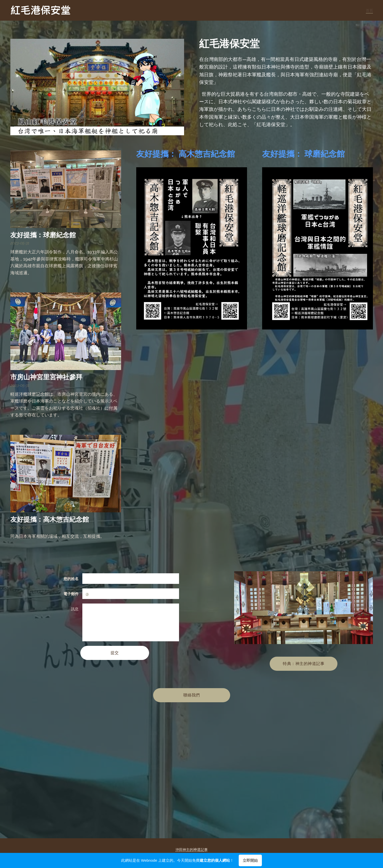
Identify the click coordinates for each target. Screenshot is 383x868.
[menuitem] (369, 10)
